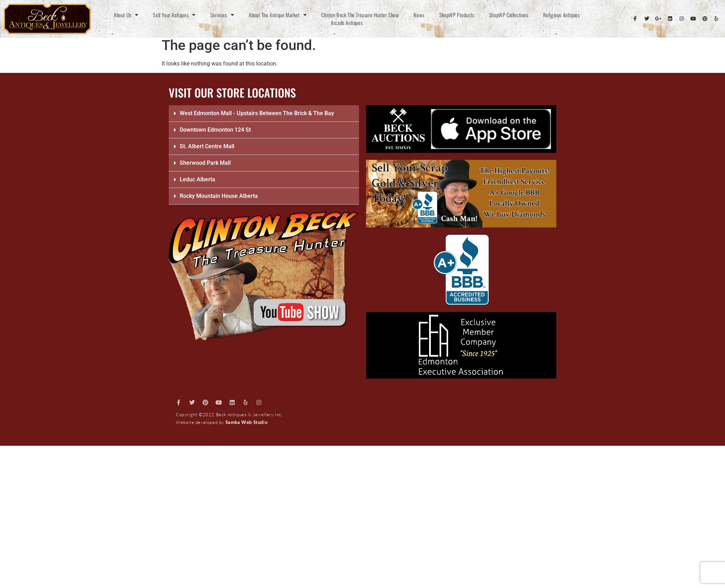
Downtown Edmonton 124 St (215, 130)
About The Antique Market (278, 15)
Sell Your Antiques (174, 15)
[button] (264, 114)
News (419, 15)
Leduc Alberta (197, 179)
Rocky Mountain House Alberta (219, 196)
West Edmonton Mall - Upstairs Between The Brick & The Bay (257, 113)
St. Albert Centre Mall (207, 146)
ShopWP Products (457, 15)
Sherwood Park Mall (205, 163)
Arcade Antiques (347, 23)
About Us (126, 15)
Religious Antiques (562, 15)
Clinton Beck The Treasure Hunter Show (360, 15)
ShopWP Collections (509, 15)
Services (222, 15)
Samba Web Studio (247, 422)
